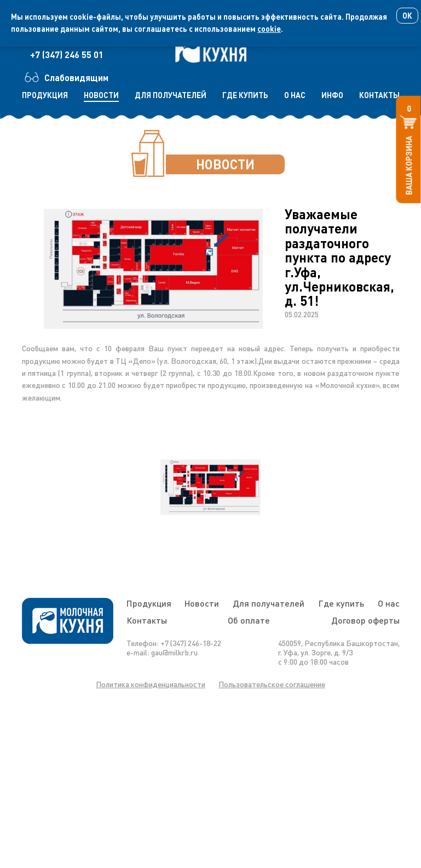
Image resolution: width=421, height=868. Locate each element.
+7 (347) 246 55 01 (67, 55)
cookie (269, 29)
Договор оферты (365, 620)
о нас (295, 95)
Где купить (341, 603)
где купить (245, 95)
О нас (389, 603)
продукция (45, 95)
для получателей (171, 95)
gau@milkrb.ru (174, 652)
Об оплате (249, 620)
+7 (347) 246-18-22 (191, 643)
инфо (332, 95)
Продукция (149, 603)
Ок (407, 16)
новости (101, 95)
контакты (379, 95)
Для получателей (269, 603)
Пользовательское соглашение (272, 684)
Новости (202, 603)
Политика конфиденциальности (151, 684)
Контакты (147, 620)
